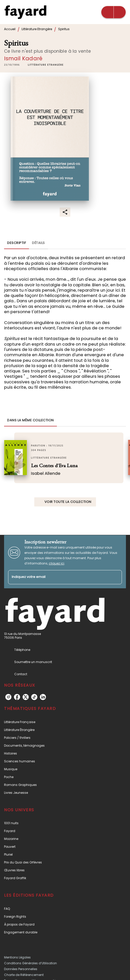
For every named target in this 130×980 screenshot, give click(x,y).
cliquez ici (56, 563)
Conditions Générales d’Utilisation (30, 963)
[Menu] (113, 12)
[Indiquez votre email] (59, 577)
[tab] (17, 243)
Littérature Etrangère (37, 29)
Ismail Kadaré (23, 58)
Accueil (10, 29)
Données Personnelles (21, 969)
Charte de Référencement (24, 975)
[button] (46, 65)
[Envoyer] (116, 577)
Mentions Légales (17, 957)
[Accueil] (25, 12)
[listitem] (8, 697)
